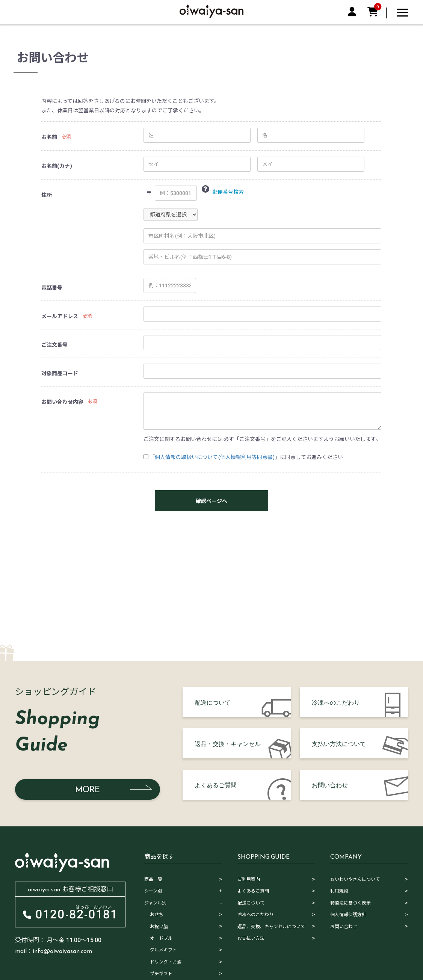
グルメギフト (163, 950)
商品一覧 (153, 879)
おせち (157, 915)
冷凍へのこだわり (336, 702)
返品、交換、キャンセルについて (271, 927)
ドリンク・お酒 (166, 962)
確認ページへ (211, 501)
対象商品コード (60, 373)
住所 (47, 195)
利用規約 (339, 891)
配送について (213, 702)
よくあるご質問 (216, 785)
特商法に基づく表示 (350, 903)
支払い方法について (339, 743)
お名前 (49, 137)
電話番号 (52, 288)
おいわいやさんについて (355, 879)
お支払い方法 (251, 938)
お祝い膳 (159, 927)
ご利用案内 (249, 879)
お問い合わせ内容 (62, 402)
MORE (88, 789)
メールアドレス (60, 316)
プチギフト (161, 974)
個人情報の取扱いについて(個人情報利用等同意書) (215, 457)
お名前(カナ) (57, 166)
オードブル (161, 938)
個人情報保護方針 (348, 915)
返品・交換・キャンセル (228, 743)
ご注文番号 (54, 345)
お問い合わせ (330, 785)
